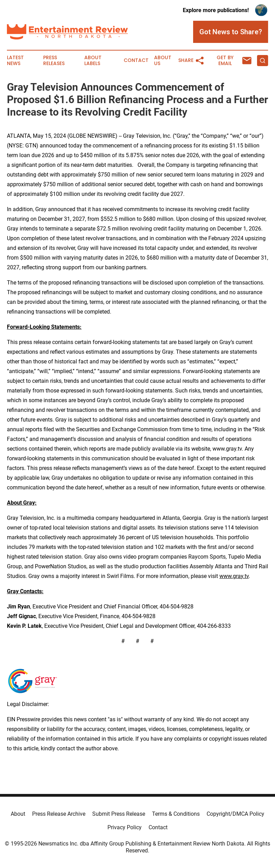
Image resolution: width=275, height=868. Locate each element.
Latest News (15, 61)
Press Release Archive (59, 814)
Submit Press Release (119, 814)
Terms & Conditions (176, 814)
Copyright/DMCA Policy (235, 814)
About (18, 814)
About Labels (93, 61)
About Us (163, 61)
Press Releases (54, 61)
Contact (136, 60)
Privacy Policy (125, 827)
